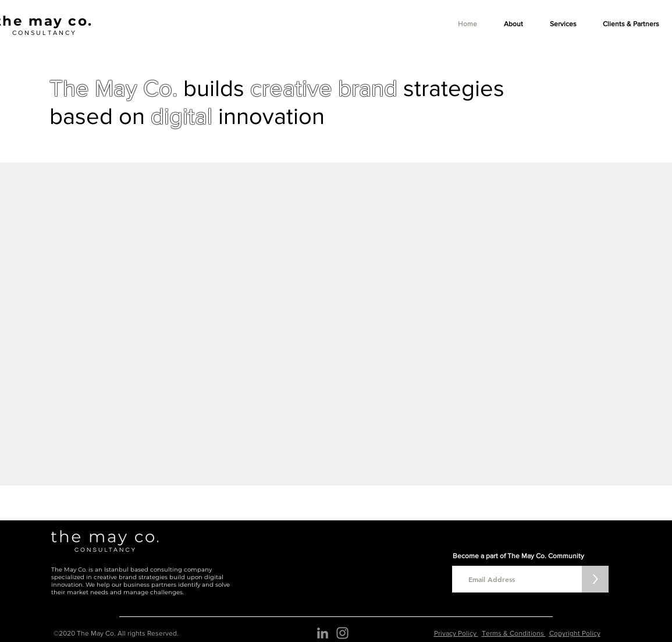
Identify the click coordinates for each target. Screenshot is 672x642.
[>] (595, 579)
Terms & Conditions (514, 633)
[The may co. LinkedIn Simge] (323, 633)
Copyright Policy (575, 633)
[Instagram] (342, 633)
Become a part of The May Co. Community (518, 556)
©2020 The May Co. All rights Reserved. (116, 633)
